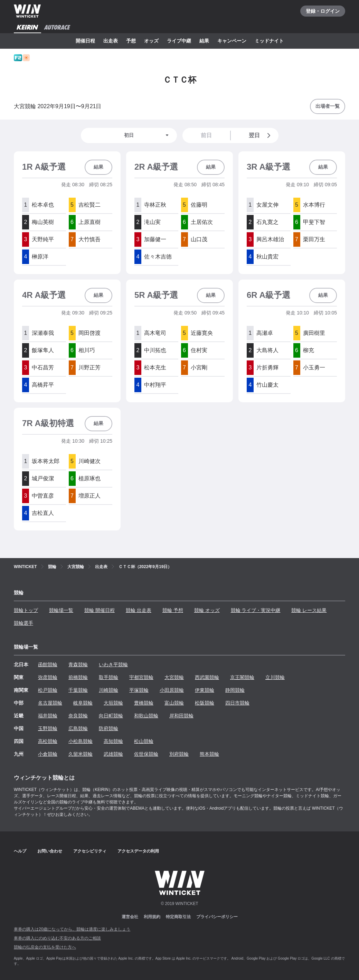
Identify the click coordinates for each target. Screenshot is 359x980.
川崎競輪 (108, 690)
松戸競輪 (48, 690)
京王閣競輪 (242, 677)
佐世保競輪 (146, 754)
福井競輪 (48, 716)
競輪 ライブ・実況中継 (256, 610)
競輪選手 (23, 623)
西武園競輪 (207, 677)
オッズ (151, 41)
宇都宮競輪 (141, 677)
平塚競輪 (139, 690)
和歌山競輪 (146, 716)
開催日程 (85, 41)
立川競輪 (275, 677)
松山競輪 (144, 741)
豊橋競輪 (144, 703)
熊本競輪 (209, 754)
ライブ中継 (179, 41)
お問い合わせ (50, 851)
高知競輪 (113, 741)
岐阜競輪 (83, 703)
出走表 (111, 41)
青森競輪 (78, 665)
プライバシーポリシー (217, 917)
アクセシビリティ (90, 851)
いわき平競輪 (113, 665)
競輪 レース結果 (309, 610)
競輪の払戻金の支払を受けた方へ (45, 947)
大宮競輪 (174, 677)
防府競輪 (108, 728)
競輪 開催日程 (100, 610)
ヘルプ (20, 851)
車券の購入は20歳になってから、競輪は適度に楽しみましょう (72, 929)
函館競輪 (48, 665)
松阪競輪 (205, 703)
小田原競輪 (172, 690)
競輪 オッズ (207, 610)
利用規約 (152, 917)
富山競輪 (174, 703)
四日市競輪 (237, 703)
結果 (204, 41)
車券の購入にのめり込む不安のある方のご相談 (57, 938)
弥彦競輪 (48, 677)
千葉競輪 (78, 690)
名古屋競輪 (50, 703)
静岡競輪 (235, 690)
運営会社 (130, 917)
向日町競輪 (111, 716)
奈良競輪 (78, 716)
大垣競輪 (113, 703)
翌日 (261, 135)
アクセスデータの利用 (138, 851)
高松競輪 (48, 741)
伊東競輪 (205, 690)
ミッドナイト (269, 41)
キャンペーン (232, 41)
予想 (131, 41)
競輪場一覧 (61, 610)
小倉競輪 (48, 754)
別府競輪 (179, 754)
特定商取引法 (178, 917)
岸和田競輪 (181, 716)
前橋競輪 (78, 677)
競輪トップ (26, 610)
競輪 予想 (173, 610)
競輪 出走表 (139, 610)
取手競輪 (108, 677)
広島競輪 (78, 728)
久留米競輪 (81, 754)
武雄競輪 (113, 754)
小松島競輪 (81, 741)
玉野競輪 (48, 728)
